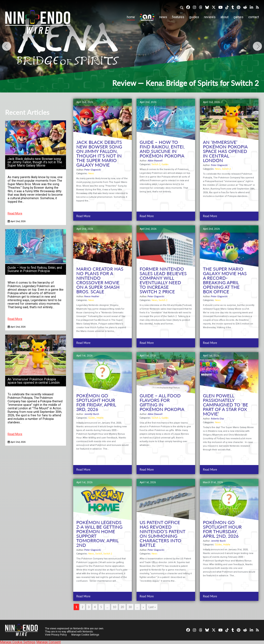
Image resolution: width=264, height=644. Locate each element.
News (163, 17)
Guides (194, 17)
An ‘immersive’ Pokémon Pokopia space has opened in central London (34, 381)
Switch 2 (156, 164)
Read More (15, 214)
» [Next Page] (143, 607)
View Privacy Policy (56, 635)
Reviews (210, 17)
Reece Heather (92, 296)
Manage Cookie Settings (85, 635)
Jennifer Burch (92, 414)
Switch (99, 553)
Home (131, 17)
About (225, 17)
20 (122, 607)
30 (130, 607)
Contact (254, 17)
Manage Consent (48, 642)
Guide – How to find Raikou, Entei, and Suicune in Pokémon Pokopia (35, 269)
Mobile (100, 418)
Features (178, 17)
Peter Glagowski (93, 170)
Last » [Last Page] (152, 607)
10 (114, 607)
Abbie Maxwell (155, 160)
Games (238, 17)
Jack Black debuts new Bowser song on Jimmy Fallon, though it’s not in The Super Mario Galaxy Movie (35, 162)
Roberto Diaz (217, 418)
